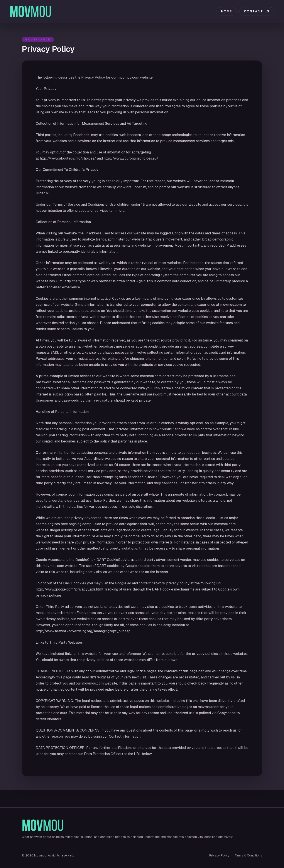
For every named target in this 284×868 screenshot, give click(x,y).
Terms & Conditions (248, 855)
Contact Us (257, 11)
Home (227, 11)
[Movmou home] (31, 11)
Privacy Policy (219, 855)
